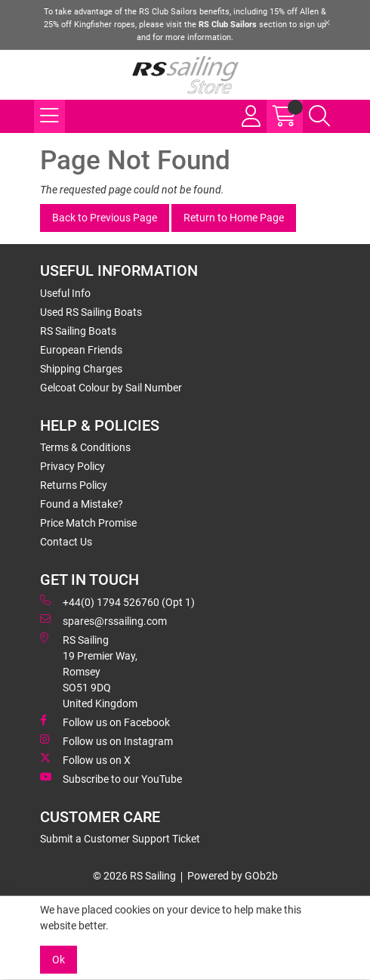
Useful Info (65, 293)
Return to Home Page (234, 218)
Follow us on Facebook (105, 722)
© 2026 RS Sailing (134, 876)
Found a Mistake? (82, 504)
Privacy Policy (72, 466)
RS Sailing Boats (78, 331)
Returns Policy (74, 485)
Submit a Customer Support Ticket (120, 839)
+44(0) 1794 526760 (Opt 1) (117, 601)
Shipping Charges (81, 369)
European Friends (81, 350)
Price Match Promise (88, 523)
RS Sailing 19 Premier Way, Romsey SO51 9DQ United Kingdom (89, 671)
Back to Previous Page (105, 218)
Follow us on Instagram (106, 740)
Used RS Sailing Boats (91, 312)
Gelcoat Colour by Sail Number (111, 388)
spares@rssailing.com (103, 620)
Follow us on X (85, 759)
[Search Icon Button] (319, 116)
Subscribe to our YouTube (111, 778)
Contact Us (66, 542)
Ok (59, 960)
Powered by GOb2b (233, 876)
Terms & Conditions (85, 447)
